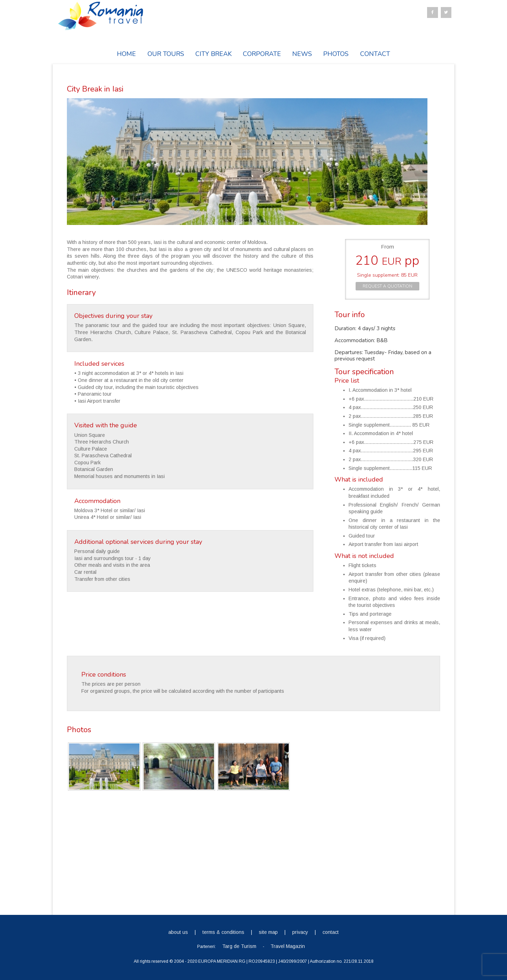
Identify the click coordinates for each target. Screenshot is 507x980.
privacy (300, 932)
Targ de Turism (239, 946)
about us (178, 932)
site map (268, 932)
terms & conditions (223, 932)
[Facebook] (432, 12)
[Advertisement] (254, 851)
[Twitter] (446, 12)
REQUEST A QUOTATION (387, 286)
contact (331, 932)
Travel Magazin (288, 946)
